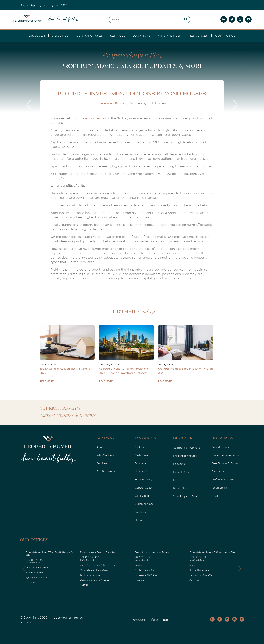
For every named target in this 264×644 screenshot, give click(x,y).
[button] (240, 569)
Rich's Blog (180, 488)
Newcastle (141, 471)
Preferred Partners (223, 479)
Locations (142, 36)
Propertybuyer (61, 618)
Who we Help (170, 36)
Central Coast (144, 488)
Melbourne (142, 455)
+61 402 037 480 (90, 557)
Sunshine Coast (145, 504)
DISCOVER (37, 36)
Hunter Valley (144, 479)
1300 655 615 (33, 563)
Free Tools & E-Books (225, 463)
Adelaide (140, 512)
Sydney (140, 447)
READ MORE (47, 381)
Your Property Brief (185, 496)
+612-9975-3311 (143, 557)
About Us (60, 36)
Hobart (139, 520)
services (118, 36)
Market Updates (183, 472)
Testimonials (219, 488)
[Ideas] (165, 620)
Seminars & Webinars (187, 448)
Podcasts (179, 464)
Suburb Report (221, 447)
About (101, 447)
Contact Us (225, 36)
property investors (93, 118)
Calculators (219, 471)
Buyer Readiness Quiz (225, 455)
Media (177, 480)
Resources (198, 36)
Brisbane (140, 463)
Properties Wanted (185, 456)
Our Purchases (89, 36)
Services (102, 463)
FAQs (215, 496)
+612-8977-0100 (34, 560)
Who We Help (105, 455)
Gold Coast (142, 496)
